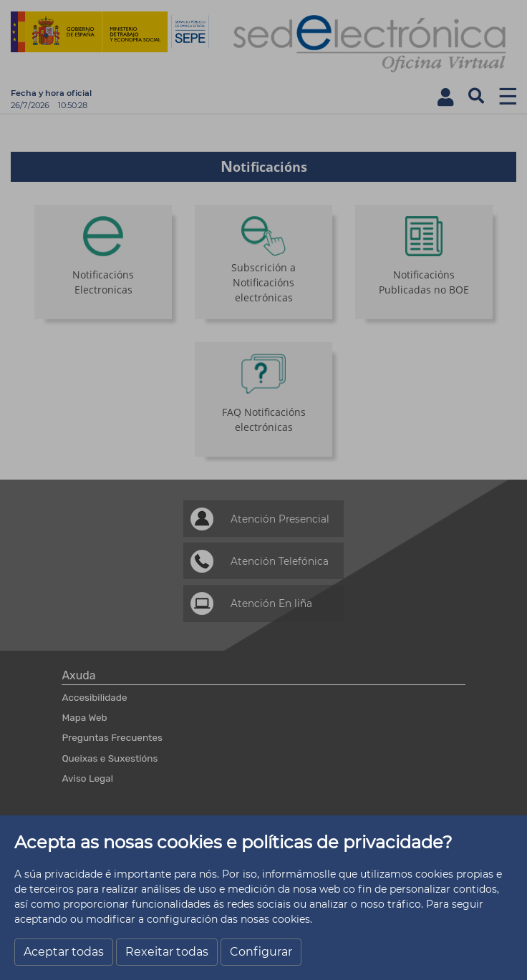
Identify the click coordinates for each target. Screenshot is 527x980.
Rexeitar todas (167, 952)
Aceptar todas (64, 952)
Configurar (261, 952)
